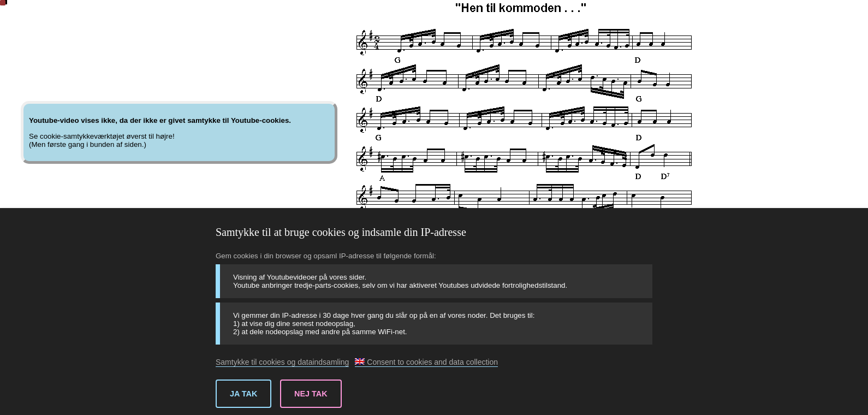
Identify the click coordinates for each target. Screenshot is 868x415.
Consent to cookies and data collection (426, 362)
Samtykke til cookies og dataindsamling (282, 362)
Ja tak (243, 394)
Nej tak (311, 394)
